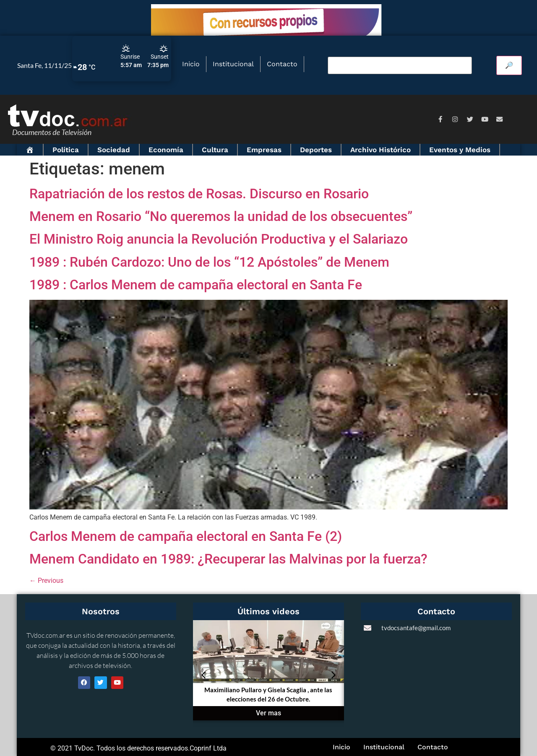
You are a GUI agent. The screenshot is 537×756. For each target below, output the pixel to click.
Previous (46, 581)
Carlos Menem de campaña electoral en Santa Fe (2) (186, 536)
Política (66, 150)
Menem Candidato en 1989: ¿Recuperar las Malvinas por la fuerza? (228, 559)
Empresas (264, 150)
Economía (166, 150)
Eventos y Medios (460, 150)
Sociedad (114, 150)
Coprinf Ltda (208, 748)
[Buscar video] (400, 65)
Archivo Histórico (381, 150)
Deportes (316, 150)
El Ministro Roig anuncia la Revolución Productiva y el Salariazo (219, 239)
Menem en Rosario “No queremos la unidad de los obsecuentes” (221, 216)
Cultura (215, 150)
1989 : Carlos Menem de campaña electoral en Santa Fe (196, 285)
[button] (203, 675)
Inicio (191, 64)
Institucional (233, 64)
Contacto (282, 64)
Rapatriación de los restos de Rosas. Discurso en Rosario (199, 194)
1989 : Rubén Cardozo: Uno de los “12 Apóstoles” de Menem (209, 262)
